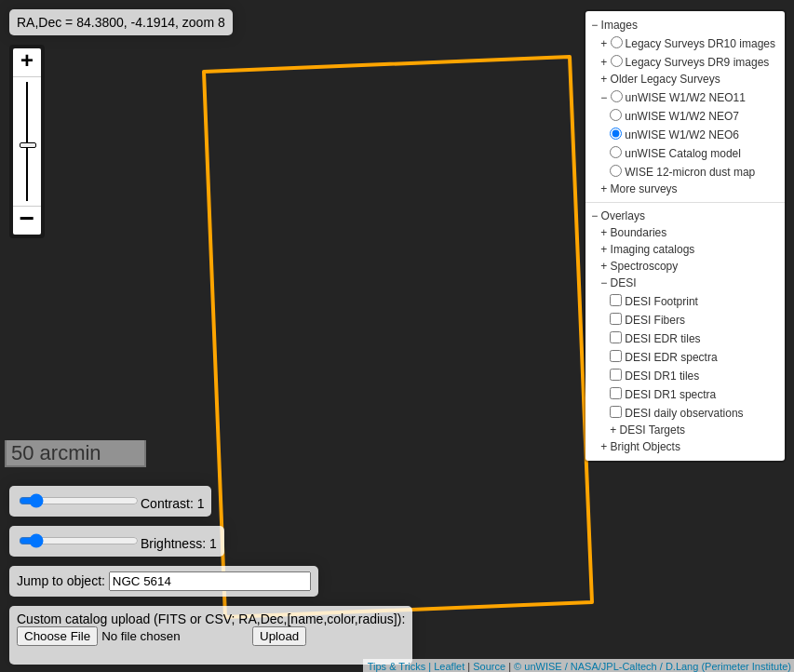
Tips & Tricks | (401, 666)
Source (489, 666)
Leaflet (449, 666)
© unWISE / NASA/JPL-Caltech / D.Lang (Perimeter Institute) (653, 666)
